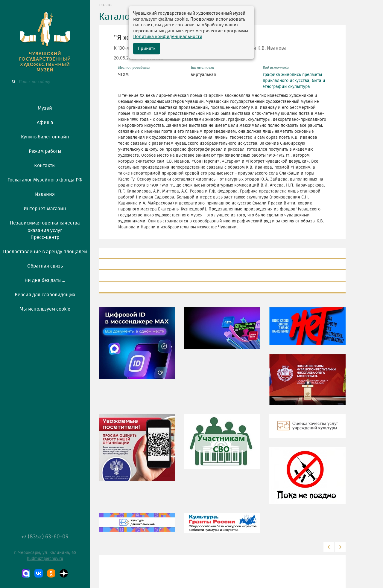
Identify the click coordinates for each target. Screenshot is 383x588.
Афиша (45, 123)
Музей (45, 108)
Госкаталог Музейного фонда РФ (45, 180)
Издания (45, 194)
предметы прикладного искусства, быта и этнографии (294, 81)
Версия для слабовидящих (45, 295)
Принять (147, 49)
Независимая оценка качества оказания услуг (45, 226)
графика (271, 75)
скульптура (299, 87)
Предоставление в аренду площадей (45, 252)
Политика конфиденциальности (168, 37)
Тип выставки (202, 68)
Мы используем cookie (45, 309)
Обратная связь (45, 266)
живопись (291, 75)
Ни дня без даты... (45, 280)
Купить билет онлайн (45, 137)
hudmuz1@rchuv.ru (45, 559)
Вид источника (276, 68)
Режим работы (45, 151)
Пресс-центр (45, 237)
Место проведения (134, 68)
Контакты (45, 166)
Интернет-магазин (45, 209)
